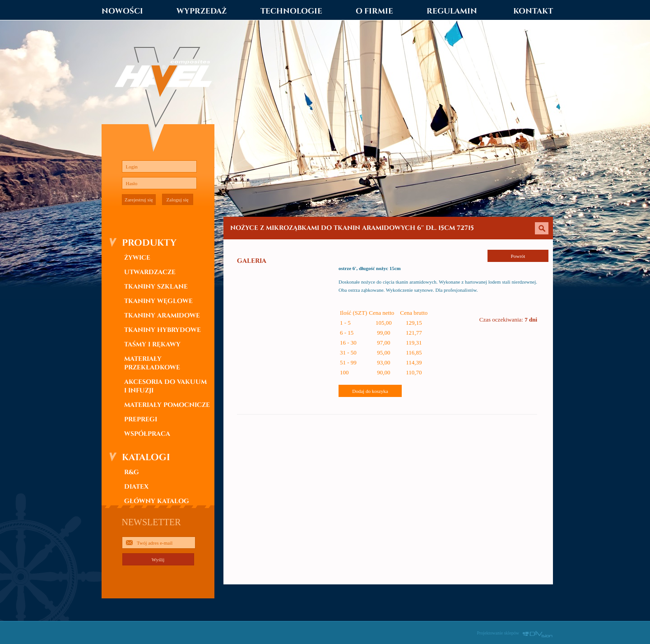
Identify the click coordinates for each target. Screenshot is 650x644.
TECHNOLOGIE (291, 11)
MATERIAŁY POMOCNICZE (167, 405)
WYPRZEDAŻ (202, 11)
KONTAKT (533, 11)
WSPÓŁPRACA (147, 434)
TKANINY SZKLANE (156, 287)
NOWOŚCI (122, 11)
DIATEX (136, 487)
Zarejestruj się (139, 200)
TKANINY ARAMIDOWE (162, 315)
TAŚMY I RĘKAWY (152, 344)
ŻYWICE (137, 258)
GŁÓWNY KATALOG (157, 501)
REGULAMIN (452, 11)
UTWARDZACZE (150, 272)
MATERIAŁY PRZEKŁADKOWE (152, 363)
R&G (132, 472)
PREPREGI (141, 419)
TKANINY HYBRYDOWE (162, 330)
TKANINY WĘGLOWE (158, 301)
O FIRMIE (374, 11)
